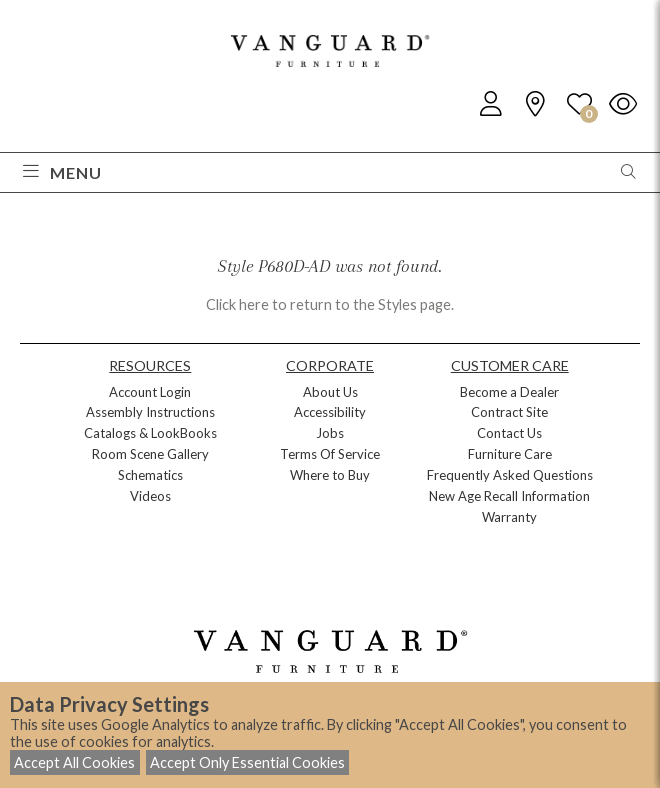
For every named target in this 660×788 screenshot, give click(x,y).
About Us (330, 392)
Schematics (150, 475)
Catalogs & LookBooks (150, 433)
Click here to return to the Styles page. (330, 304)
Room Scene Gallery (150, 454)
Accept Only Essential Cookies (247, 762)
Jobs (330, 433)
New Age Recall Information (509, 496)
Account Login (150, 392)
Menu (62, 172)
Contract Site (509, 412)
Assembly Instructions (150, 412)
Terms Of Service (330, 454)
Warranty (509, 517)
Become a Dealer (509, 392)
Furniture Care (510, 454)
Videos (150, 496)
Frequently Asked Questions (510, 475)
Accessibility (330, 412)
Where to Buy (330, 475)
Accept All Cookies (74, 762)
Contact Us (509, 433)
